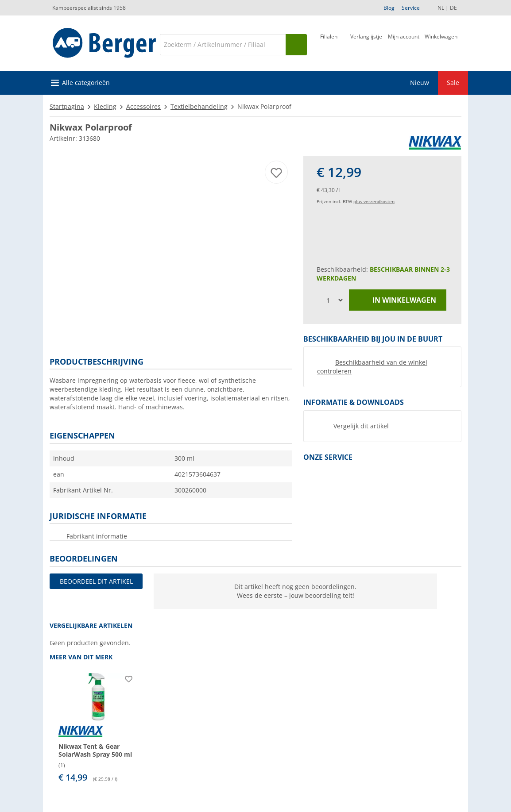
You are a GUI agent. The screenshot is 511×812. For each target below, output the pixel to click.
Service (411, 8)
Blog (389, 8)
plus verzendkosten (374, 201)
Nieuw (420, 83)
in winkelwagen (398, 300)
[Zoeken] (223, 45)
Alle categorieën (86, 83)
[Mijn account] (404, 44)
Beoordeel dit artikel (96, 581)
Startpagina (67, 106)
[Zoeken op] (296, 45)
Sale (453, 83)
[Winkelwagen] (441, 44)
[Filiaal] (329, 44)
